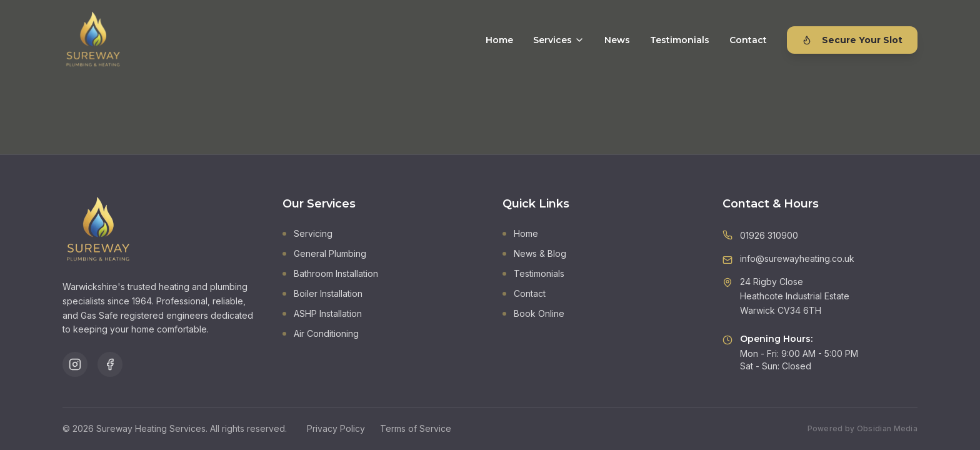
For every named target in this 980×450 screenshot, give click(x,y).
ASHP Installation (322, 313)
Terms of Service (416, 428)
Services (559, 40)
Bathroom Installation (330, 273)
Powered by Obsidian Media (863, 428)
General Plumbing (324, 253)
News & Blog (534, 253)
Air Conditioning (321, 333)
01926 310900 (769, 235)
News (617, 40)
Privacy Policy (336, 428)
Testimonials (680, 40)
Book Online (533, 313)
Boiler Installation (322, 293)
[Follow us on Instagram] (75, 364)
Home (499, 40)
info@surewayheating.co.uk (797, 258)
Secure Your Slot (852, 40)
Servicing (307, 233)
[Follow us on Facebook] (110, 364)
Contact (748, 40)
